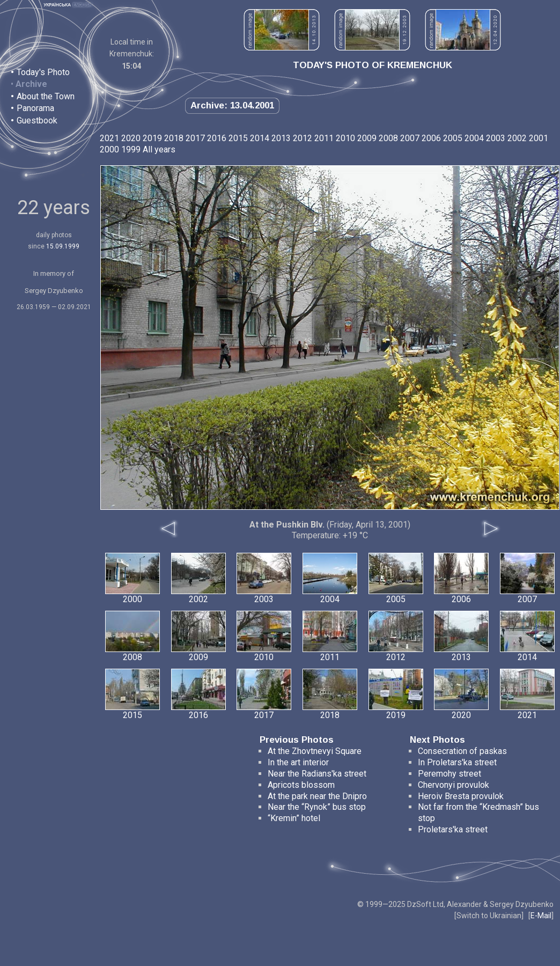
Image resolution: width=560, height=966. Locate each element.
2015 (238, 138)
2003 (496, 138)
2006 (431, 138)
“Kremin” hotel (294, 818)
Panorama (35, 108)
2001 (539, 138)
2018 (174, 138)
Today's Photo (43, 72)
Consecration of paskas (462, 751)
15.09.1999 (63, 246)
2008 (388, 138)
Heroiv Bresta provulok (461, 796)
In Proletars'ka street (457, 762)
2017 (195, 138)
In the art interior (298, 762)
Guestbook (37, 120)
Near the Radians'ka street (317, 774)
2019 (152, 138)
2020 (131, 138)
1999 (131, 149)
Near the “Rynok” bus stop (317, 807)
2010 (345, 138)
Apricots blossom (301, 785)
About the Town (46, 96)
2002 (517, 138)
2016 (217, 138)
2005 (453, 138)
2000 (109, 149)
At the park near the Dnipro (317, 796)
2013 (281, 138)
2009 (367, 138)
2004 (474, 138)
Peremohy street (450, 774)
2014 (260, 138)
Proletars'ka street (453, 829)
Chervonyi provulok (454, 785)
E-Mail (541, 916)
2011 (324, 138)
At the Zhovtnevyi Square (315, 751)
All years (159, 149)
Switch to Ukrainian (489, 916)
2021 (109, 138)
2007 (410, 138)
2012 (303, 138)
